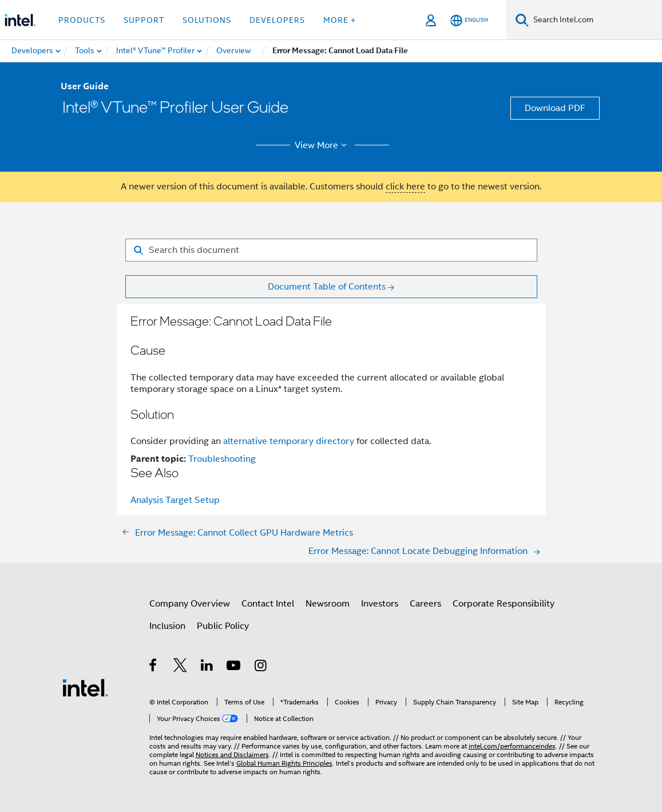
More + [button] (340, 20)
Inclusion (167, 626)
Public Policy (223, 626)
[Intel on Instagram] (261, 667)
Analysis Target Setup (175, 500)
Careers (425, 604)
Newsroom (328, 604)
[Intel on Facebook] (154, 667)
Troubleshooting (222, 459)
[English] (469, 20)
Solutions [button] (207, 20)
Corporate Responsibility (504, 604)
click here (405, 187)
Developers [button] (277, 20)
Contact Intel (268, 604)
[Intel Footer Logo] (85, 687)
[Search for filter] (331, 250)
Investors (380, 604)
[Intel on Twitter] (181, 667)
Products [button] (82, 20)
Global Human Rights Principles (284, 763)
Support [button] (144, 20)
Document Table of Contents (327, 287)
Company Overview (190, 604)
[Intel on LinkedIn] (207, 667)
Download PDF (555, 108)
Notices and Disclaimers (232, 754)
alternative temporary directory (289, 441)
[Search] (522, 20)
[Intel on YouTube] (234, 667)
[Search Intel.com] (595, 20)
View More (322, 145)
